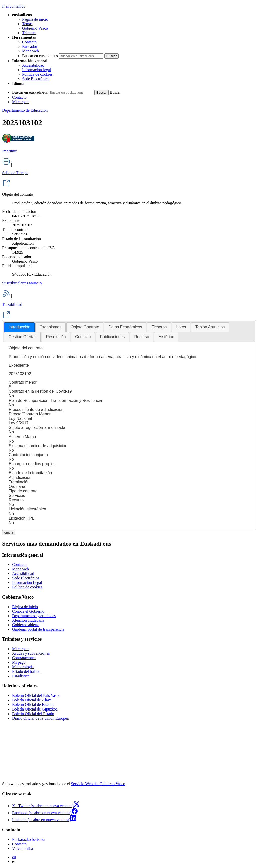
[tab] (19, 327)
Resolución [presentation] (56, 337)
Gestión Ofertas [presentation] (22, 337)
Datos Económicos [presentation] (125, 327)
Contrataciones (24, 658)
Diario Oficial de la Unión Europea (40, 718)
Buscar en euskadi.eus (40, 56)
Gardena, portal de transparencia (38, 629)
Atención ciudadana (28, 620)
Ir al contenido (14, 6)
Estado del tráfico (26, 671)
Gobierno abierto (26, 625)
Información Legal (27, 583)
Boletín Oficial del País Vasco (36, 696)
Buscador (30, 46)
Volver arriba (23, 849)
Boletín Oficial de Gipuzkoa (35, 709)
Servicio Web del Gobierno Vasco (98, 784)
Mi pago (19, 662)
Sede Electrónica (36, 79)
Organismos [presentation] (51, 327)
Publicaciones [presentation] (113, 337)
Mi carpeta (21, 102)
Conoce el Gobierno (28, 611)
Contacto (29, 42)
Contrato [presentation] (83, 337)
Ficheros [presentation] (159, 327)
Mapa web (31, 51)
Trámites (29, 33)
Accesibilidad (33, 65)
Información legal (36, 70)
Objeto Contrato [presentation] (85, 327)
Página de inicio (35, 19)
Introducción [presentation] (19, 327)
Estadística (21, 676)
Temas (27, 24)
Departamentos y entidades (34, 616)
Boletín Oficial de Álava (32, 700)
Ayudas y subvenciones (31, 653)
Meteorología (23, 667)
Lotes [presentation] (181, 327)
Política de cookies (37, 74)
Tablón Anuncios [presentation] (210, 327)
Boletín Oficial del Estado (33, 714)
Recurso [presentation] (142, 337)
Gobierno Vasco (35, 28)
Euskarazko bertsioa (28, 839)
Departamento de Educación (25, 110)
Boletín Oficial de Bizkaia (33, 705)
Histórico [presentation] (166, 337)
